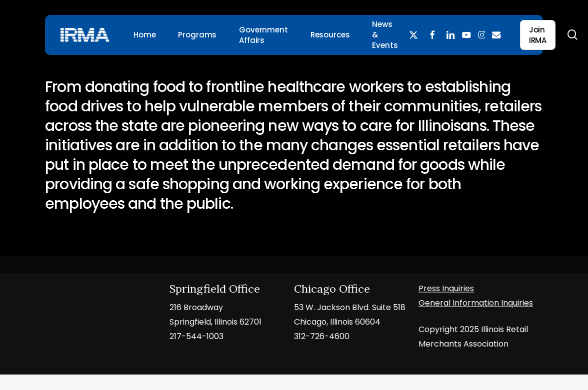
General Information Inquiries (476, 303)
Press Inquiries (446, 289)
